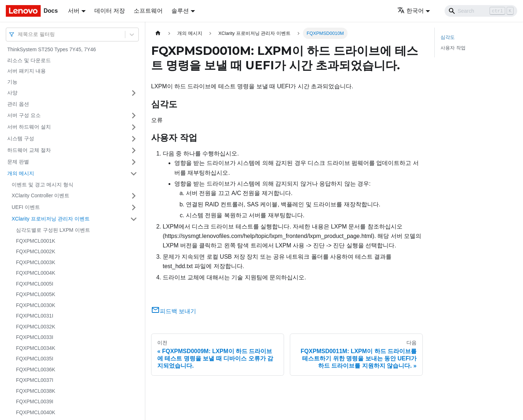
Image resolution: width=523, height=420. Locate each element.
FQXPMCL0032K (36, 327)
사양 (12, 93)
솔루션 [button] (180, 11)
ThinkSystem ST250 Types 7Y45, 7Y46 (52, 49)
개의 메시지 (21, 173)
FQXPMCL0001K (36, 241)
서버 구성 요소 (24, 115)
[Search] (481, 11)
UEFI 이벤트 (26, 207)
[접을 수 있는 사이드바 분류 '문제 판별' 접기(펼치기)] (134, 162)
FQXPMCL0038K (36, 391)
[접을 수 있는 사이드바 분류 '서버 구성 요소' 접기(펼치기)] (134, 116)
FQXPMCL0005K (36, 294)
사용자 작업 (453, 48)
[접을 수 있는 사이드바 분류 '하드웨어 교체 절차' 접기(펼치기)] (134, 150)
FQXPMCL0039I (35, 401)
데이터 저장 (110, 11)
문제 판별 (18, 162)
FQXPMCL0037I (35, 380)
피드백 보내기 (174, 311)
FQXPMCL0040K (36, 412)
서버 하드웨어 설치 (29, 127)
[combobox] (19, 34)
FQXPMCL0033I (35, 337)
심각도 (448, 37)
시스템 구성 (21, 138)
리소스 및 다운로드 (29, 60)
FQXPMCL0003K (36, 262)
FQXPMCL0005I (35, 284)
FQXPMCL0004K (36, 273)
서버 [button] (74, 11)
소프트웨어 (148, 11)
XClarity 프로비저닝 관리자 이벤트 (51, 219)
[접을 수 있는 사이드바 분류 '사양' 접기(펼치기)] (134, 93)
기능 (12, 82)
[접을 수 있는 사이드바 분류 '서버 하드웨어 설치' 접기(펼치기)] (134, 127)
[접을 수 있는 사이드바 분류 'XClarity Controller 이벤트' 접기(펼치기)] (134, 196)
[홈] (158, 33)
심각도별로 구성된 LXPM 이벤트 (53, 230)
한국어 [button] (411, 11)
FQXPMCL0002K (36, 251)
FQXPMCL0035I (35, 359)
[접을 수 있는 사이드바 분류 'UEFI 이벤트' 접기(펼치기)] (134, 207)
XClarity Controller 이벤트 (40, 195)
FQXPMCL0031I (35, 316)
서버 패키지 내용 (27, 71)
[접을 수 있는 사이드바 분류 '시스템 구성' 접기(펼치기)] (134, 139)
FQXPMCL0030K (36, 305)
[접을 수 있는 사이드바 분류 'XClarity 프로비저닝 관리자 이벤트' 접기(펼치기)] (134, 219)
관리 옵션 (18, 104)
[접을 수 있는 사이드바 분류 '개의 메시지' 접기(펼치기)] (134, 174)
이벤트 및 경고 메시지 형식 (42, 185)
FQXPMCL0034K (36, 348)
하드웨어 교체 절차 (29, 150)
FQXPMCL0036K (36, 369)
